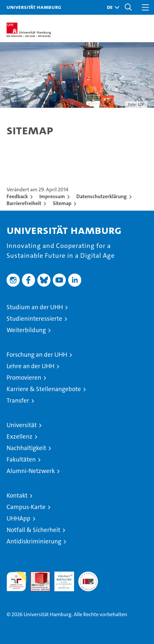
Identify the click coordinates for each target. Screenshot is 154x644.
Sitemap (62, 203)
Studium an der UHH (35, 307)
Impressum (52, 196)
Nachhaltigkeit (26, 448)
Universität (22, 425)
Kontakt (17, 495)
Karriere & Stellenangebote (44, 389)
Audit (37, 575)
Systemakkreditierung (88, 575)
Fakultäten (21, 459)
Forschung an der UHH (37, 355)
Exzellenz (19, 436)
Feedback (17, 196)
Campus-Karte (26, 507)
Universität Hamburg (34, 7)
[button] (111, 7)
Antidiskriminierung (34, 541)
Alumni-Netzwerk (31, 471)
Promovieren (24, 378)
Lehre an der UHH (30, 366)
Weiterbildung (26, 330)
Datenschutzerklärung (102, 196)
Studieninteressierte (34, 319)
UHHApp (19, 518)
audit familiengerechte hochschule (16, 581)
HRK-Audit (61, 578)
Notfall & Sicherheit (33, 530)
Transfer (18, 400)
